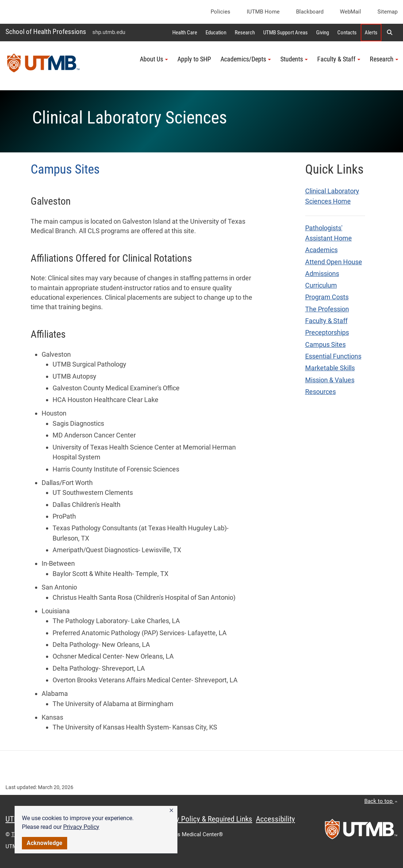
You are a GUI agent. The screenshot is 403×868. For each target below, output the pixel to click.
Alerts (371, 33)
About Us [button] (154, 59)
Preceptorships (327, 333)
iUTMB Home (263, 12)
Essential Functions (333, 356)
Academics (321, 250)
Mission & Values (330, 380)
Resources (321, 392)
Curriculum (321, 285)
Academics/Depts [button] (246, 59)
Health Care (185, 33)
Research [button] (384, 59)
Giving (323, 33)
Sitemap (387, 12)
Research (245, 33)
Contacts (347, 33)
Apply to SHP (194, 59)
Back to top (381, 801)
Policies (220, 12)
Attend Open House (334, 262)
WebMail (350, 12)
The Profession (327, 309)
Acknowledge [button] (45, 843)
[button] (171, 811)
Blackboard (310, 12)
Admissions (322, 274)
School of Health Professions (46, 32)
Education (216, 33)
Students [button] (294, 59)
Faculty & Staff (326, 321)
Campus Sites (325, 345)
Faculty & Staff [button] (339, 59)
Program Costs (327, 297)
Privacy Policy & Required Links (205, 819)
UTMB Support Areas (285, 33)
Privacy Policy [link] (81, 827)
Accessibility (275, 819)
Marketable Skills (330, 368)
